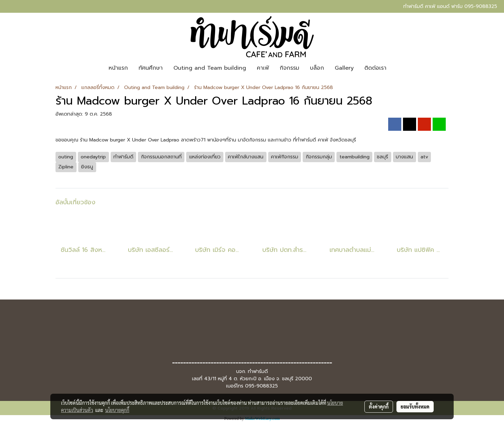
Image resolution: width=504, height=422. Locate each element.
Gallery (344, 68)
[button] (398, 68)
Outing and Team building (210, 68)
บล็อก (317, 68)
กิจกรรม (289, 68)
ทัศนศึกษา (151, 68)
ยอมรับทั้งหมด (415, 406)
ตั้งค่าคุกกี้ (379, 406)
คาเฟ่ (263, 68)
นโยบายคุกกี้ (117, 410)
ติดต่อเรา (375, 68)
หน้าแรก (118, 68)
